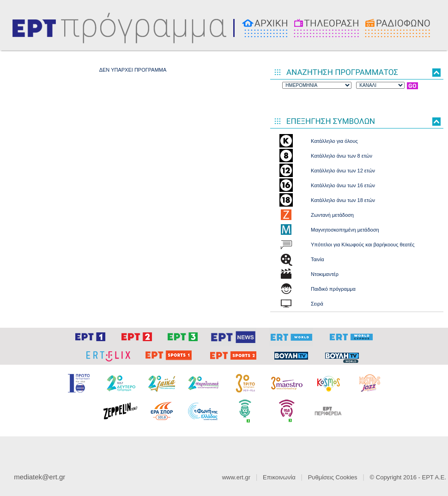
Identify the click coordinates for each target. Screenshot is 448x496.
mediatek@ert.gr (39, 477)
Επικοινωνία (279, 477)
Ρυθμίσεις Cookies (333, 477)
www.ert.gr (236, 477)
